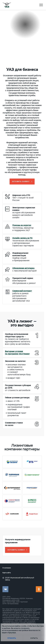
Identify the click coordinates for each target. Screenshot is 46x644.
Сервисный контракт (22, 291)
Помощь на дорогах (22, 225)
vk (5, 589)
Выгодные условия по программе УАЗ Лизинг (17, 353)
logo (7, 5)
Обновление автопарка (23, 268)
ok (39, 589)
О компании (7, 568)
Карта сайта (7, 573)
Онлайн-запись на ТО (22, 238)
